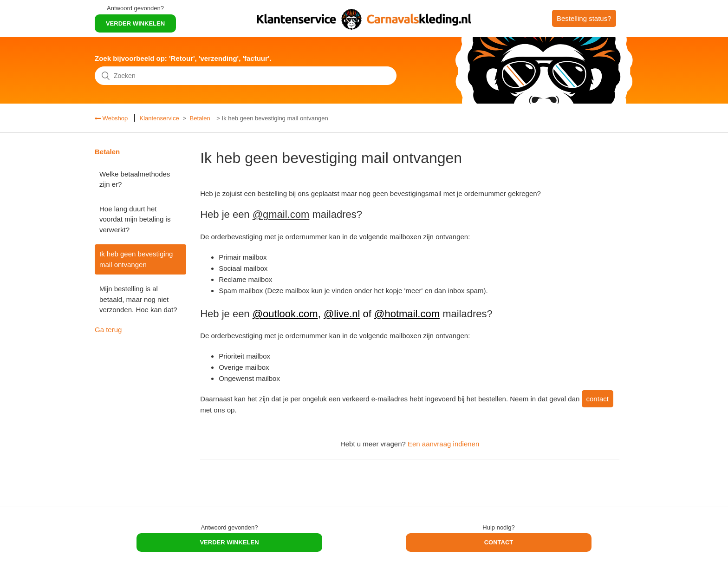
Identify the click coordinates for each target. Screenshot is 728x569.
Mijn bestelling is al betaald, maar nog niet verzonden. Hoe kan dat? (138, 299)
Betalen (200, 118)
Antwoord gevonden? (135, 8)
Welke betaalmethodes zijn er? (135, 179)
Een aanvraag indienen (443, 444)
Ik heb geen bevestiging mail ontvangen (136, 259)
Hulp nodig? (498, 527)
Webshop (114, 118)
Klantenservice (159, 118)
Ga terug (108, 330)
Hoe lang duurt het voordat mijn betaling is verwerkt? (135, 219)
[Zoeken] (246, 76)
